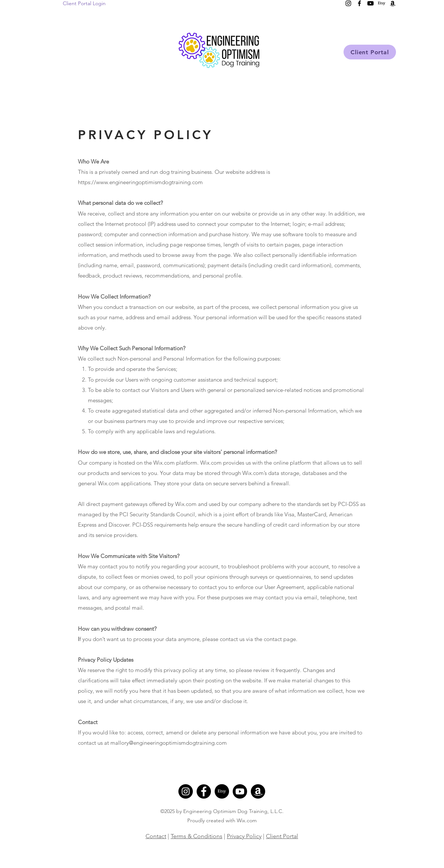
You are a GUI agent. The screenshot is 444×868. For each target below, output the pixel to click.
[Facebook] (204, 791)
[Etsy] (222, 791)
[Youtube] (240, 791)
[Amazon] (258, 791)
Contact (156, 836)
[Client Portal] (370, 52)
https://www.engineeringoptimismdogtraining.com (140, 182)
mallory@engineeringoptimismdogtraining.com (169, 743)
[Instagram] (186, 791)
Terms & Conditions (197, 836)
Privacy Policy (244, 836)
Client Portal (282, 836)
